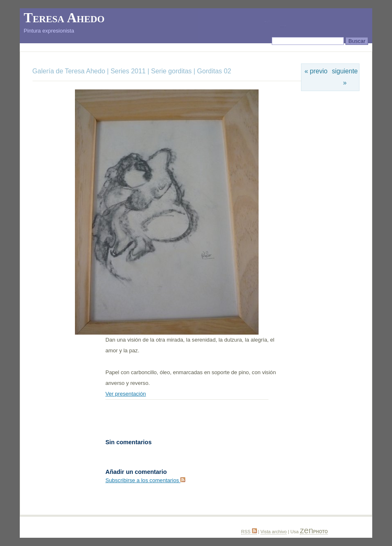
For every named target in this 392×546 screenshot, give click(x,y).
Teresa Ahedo (64, 18)
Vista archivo (274, 532)
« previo (316, 71)
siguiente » (345, 77)
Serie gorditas (171, 71)
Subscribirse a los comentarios (145, 480)
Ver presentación (126, 394)
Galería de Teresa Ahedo (70, 71)
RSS (249, 532)
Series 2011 (128, 71)
